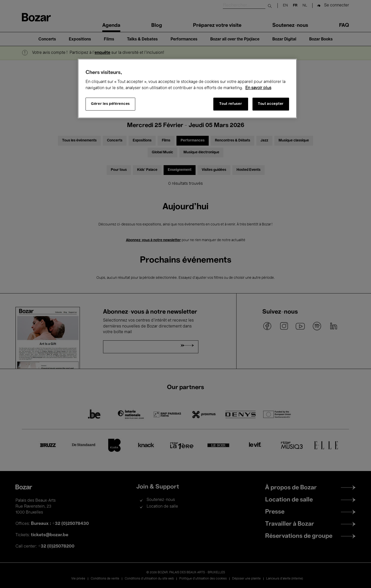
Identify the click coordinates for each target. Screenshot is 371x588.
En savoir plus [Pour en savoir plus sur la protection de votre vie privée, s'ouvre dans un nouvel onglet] (258, 88)
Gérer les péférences (110, 104)
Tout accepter (271, 104)
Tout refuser (231, 104)
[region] (187, 89)
